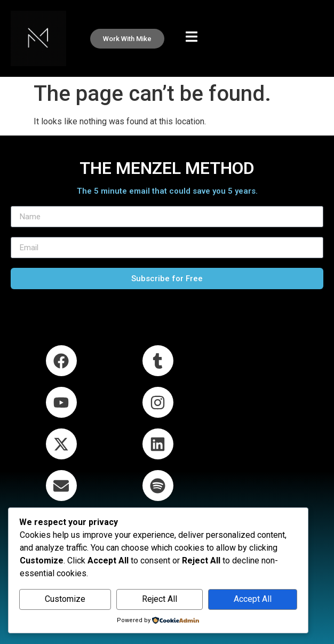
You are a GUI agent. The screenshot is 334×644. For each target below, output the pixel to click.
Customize (65, 599)
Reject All (160, 599)
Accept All (253, 599)
